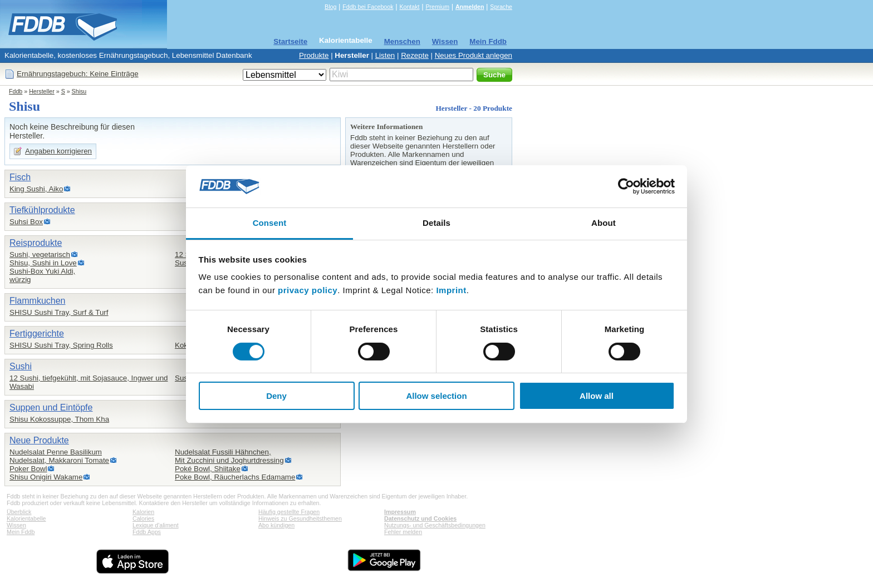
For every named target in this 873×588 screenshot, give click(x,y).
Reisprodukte (36, 243)
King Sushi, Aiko (36, 189)
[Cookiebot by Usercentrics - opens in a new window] (626, 186)
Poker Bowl (28, 469)
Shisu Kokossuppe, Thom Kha (59, 419)
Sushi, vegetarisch (40, 255)
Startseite (290, 41)
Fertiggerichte (37, 333)
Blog (330, 7)
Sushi (21, 366)
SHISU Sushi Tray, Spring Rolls (61, 345)
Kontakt (409, 7)
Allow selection (436, 396)
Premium (437, 7)
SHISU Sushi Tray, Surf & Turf (59, 312)
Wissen (445, 41)
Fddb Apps (147, 532)
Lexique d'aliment (156, 525)
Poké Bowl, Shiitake (208, 469)
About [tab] (604, 223)
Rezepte (415, 55)
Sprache (501, 7)
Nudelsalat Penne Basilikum (56, 452)
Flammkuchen (37, 301)
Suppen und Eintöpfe (51, 407)
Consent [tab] (270, 223)
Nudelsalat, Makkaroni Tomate (59, 460)
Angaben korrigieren (58, 151)
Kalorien (143, 512)
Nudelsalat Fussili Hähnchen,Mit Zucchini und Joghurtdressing (229, 456)
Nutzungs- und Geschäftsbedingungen (435, 525)
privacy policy (308, 290)
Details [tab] (436, 223)
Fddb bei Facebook (368, 7)
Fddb (16, 91)
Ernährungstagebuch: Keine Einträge (78, 74)
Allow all (597, 396)
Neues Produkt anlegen (474, 55)
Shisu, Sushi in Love (43, 263)
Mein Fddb (488, 41)
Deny (276, 396)
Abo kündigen (276, 525)
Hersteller (352, 55)
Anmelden (470, 7)
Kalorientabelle (346, 40)
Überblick (19, 512)
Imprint (451, 290)
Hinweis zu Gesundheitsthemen (300, 518)
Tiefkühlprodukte (42, 210)
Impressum (400, 512)
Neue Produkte (39, 440)
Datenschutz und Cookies (420, 518)
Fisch (20, 177)
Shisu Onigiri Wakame (46, 477)
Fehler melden (403, 532)
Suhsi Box (26, 222)
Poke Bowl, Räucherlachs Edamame (235, 477)
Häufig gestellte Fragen (289, 512)
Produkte (314, 55)
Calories (143, 518)
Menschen (402, 41)
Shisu (79, 91)
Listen (385, 55)
